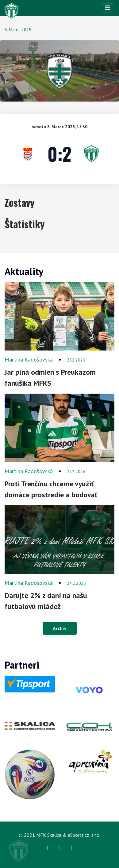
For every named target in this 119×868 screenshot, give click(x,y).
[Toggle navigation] (108, 8)
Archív (60, 628)
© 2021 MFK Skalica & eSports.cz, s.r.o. (60, 835)
